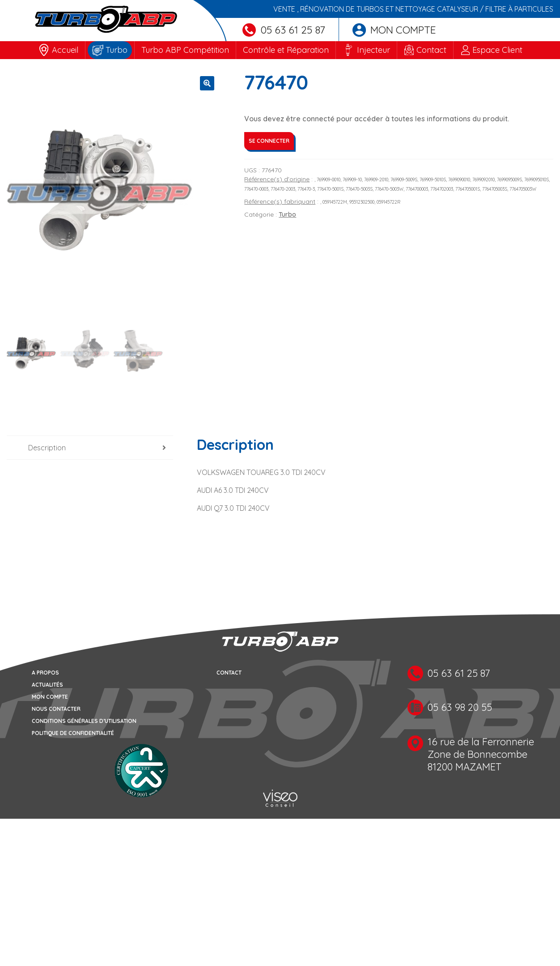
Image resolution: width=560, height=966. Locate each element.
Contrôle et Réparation (286, 50)
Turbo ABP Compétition (185, 50)
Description (47, 448)
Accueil (65, 50)
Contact (431, 50)
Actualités (47, 685)
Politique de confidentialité (73, 733)
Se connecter (269, 141)
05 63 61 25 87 (284, 30)
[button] (207, 83)
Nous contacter (56, 709)
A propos (45, 673)
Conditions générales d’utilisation (84, 721)
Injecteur (373, 50)
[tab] (90, 448)
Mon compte (394, 30)
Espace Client (497, 50)
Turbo (117, 50)
